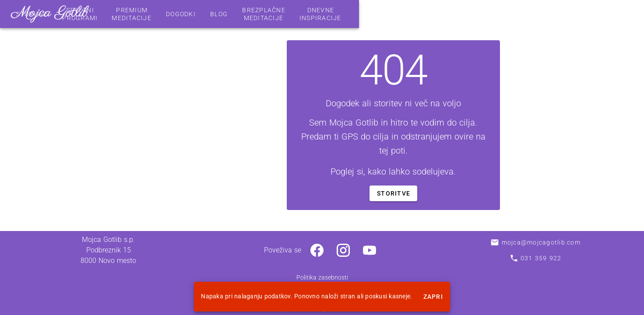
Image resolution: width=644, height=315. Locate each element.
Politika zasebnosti (322, 277)
